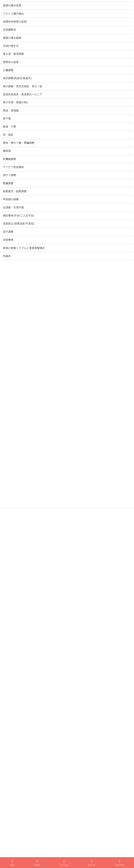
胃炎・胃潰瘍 (11, 111)
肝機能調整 (10, 159)
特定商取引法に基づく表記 (26, 545)
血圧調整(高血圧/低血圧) (17, 78)
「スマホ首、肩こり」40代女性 (41, 758)
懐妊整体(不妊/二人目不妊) (19, 216)
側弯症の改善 (11, 62)
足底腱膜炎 (10, 30)
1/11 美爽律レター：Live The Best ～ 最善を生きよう (53, 645)
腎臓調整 (8, 183)
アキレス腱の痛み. (14, 14)
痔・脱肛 (8, 135)
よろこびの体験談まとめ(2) (39, 699)
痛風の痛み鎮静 (12, 38)
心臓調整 (8, 70)
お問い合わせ (83, 794)
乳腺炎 (15, 534)
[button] (98, 839)
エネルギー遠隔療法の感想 (38, 719)
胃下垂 (7, 119)
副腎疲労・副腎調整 (15, 191)
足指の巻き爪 (11, 46)
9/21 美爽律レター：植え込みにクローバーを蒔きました (55, 566)
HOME (37, 863)
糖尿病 (7, 151)
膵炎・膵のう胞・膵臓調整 (19, 143)
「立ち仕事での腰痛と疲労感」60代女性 (46, 739)
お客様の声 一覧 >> (115, 777)
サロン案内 (64, 863)
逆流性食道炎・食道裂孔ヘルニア (23, 94)
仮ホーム (24, 794)
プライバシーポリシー (24, 539)
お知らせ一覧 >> (117, 663)
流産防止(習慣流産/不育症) (26, 512)
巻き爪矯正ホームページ (52, 794)
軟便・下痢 (10, 127)
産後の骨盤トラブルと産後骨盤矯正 (32, 528)
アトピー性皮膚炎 (13, 167)
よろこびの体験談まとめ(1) (39, 680)
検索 (118, 812)
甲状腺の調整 (11, 199)
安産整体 (16, 523)
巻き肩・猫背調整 (13, 54)
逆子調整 (16, 518)
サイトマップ (18, 550)
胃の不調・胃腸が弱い (16, 102)
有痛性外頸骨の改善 (15, 22)
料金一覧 (92, 863)
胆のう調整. (10, 175)
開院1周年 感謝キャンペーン (39, 606)
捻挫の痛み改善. (12, 5)
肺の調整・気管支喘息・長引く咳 (23, 86)
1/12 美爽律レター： (35, 625)
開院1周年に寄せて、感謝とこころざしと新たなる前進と (55, 586)
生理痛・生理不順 (13, 208)
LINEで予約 (120, 863)
